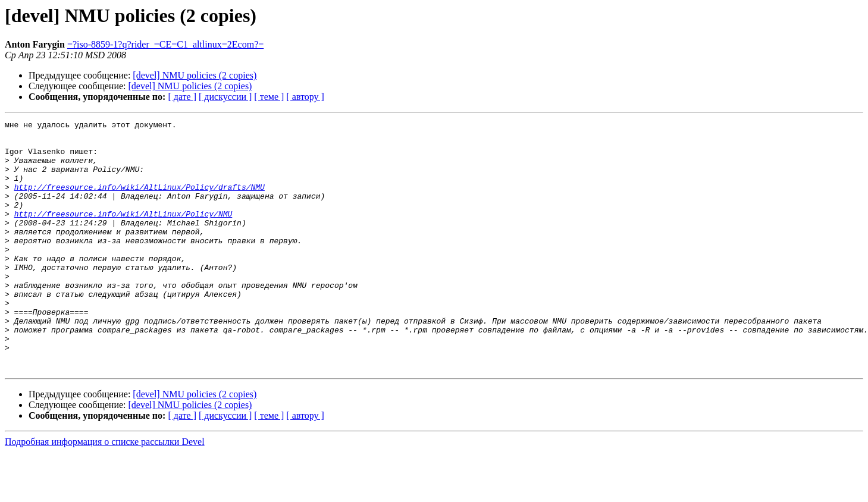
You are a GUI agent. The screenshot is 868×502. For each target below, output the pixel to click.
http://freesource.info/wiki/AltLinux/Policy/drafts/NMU (140, 201)
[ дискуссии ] (225, 97)
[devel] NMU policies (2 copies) (195, 75)
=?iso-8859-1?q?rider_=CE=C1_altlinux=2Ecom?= (165, 44)
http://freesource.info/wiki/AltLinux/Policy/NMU (123, 233)
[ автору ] (305, 97)
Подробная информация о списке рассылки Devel (105, 492)
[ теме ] (269, 97)
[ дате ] (182, 97)
